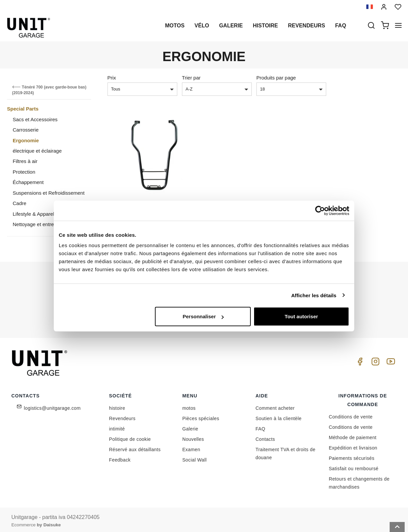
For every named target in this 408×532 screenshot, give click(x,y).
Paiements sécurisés (352, 456)
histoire (265, 26)
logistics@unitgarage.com (52, 405)
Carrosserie (26, 130)
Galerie (231, 26)
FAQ (260, 426)
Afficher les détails (314, 295)
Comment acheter (275, 405)
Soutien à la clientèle (278, 416)
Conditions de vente (351, 414)
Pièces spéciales (201, 416)
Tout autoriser (301, 316)
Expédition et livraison (353, 445)
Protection (24, 172)
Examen (191, 447)
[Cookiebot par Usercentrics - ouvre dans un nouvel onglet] (320, 210)
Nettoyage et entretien (37, 224)
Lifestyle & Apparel (33, 214)
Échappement (28, 182)
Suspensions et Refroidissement (49, 193)
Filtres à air (25, 161)
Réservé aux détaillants (135, 447)
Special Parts (23, 109)
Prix (112, 78)
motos (175, 26)
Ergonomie (26, 140)
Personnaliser (203, 316)
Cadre (20, 203)
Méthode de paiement (353, 435)
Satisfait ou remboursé (354, 466)
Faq (341, 26)
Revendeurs (307, 26)
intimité (117, 426)
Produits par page (276, 78)
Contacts (265, 436)
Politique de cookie (130, 436)
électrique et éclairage (37, 151)
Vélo (202, 26)
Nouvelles (193, 436)
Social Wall (194, 457)
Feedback (120, 457)
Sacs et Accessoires (35, 119)
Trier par (191, 78)
